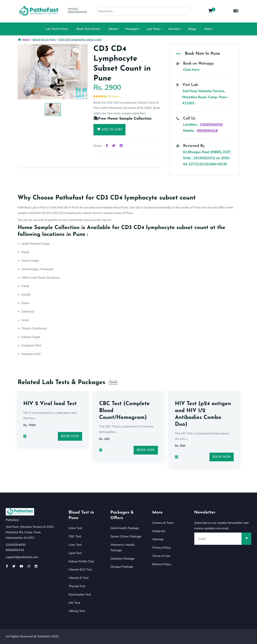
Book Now (70, 436)
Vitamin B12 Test (80, 570)
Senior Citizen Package (126, 536)
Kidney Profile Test (81, 561)
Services (174, 29)
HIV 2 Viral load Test (50, 404)
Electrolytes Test (80, 595)
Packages (132, 29)
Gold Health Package (125, 528)
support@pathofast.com (22, 557)
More (208, 29)
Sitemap (158, 539)
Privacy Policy (162, 548)
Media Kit (159, 531)
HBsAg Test (77, 611)
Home (24, 40)
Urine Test (76, 528)
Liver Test (75, 545)
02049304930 (77, 12)
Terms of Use (161, 556)
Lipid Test (75, 553)
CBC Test (75, 536)
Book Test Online (88, 29)
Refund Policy (162, 564)
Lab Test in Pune (57, 29)
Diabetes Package (123, 559)
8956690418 (207, 131)
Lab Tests (153, 29)
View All (113, 383)
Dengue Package (122, 567)
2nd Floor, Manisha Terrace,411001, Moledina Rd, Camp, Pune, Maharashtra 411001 (30, 532)
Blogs (192, 29)
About (113, 29)
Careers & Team (163, 523)
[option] (53, 72)
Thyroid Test (77, 586)
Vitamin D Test (79, 578)
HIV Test (74, 603)
